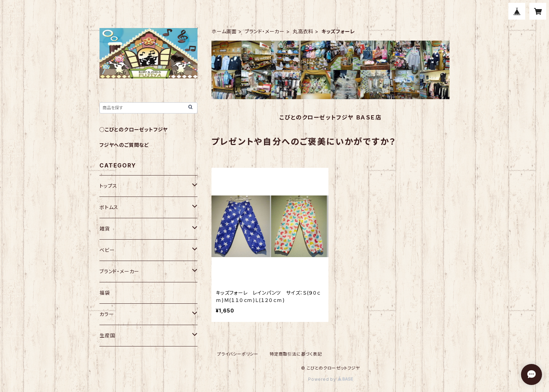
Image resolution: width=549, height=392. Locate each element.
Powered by (331, 379)
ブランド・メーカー (265, 31)
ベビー (107, 250)
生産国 (107, 335)
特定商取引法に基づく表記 (296, 354)
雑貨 (105, 229)
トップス (108, 186)
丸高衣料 (303, 31)
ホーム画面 (224, 31)
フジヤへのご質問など (124, 145)
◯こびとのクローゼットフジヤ (134, 129)
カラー (107, 314)
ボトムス (109, 207)
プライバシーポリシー (238, 354)
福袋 (105, 293)
